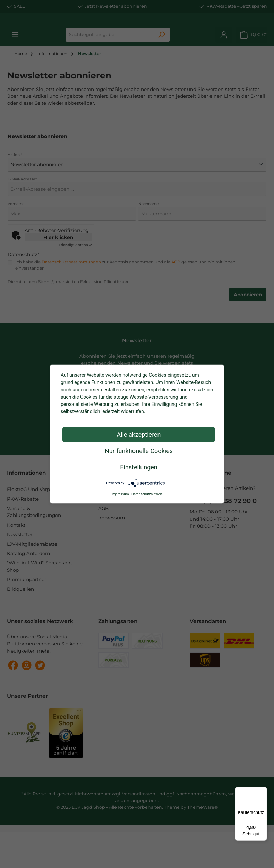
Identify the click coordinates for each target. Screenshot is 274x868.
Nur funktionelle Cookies (139, 451)
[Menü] (263, 791)
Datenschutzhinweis (147, 494)
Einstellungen (139, 467)
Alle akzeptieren (139, 435)
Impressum (120, 494)
